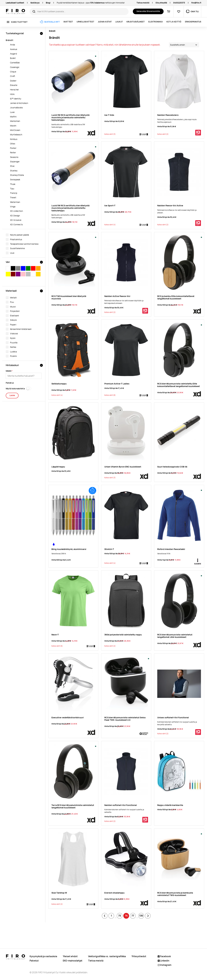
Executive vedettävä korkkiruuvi (68, 717)
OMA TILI (195, 11)
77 (133, 916)
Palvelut (34, 961)
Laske (12, 395)
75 (120, 916)
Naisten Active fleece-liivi (117, 296)
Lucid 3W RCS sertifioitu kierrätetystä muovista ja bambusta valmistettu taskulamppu (70, 117)
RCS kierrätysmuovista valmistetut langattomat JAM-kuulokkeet (175, 636)
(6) (57, 646)
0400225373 (179, 3)
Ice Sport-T (110, 205)
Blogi (48, 3)
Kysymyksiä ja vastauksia (43, 956)
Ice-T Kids (109, 115)
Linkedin (164, 961)
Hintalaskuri (12, 365)
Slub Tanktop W (59, 893)
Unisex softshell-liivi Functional (173, 717)
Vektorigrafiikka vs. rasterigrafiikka (107, 956)
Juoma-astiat (105, 22)
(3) (110, 134)
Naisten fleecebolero (168, 115)
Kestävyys (35, 3)
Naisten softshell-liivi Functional (121, 805)
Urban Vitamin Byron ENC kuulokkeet (123, 467)
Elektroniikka (156, 22)
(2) (163, 134)
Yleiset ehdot (70, 956)
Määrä (8, 371)
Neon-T (55, 635)
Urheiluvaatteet (85, 22)
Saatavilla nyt (52, 22)
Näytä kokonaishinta (15, 389)
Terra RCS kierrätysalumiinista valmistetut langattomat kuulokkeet (73, 806)
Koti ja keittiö (174, 22)
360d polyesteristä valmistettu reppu (123, 635)
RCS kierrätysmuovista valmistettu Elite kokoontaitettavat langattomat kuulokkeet (179, 385)
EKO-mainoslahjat (73, 961)
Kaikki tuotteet (19, 22)
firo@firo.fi (196, 3)
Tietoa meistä (143, 3)
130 (141, 916)
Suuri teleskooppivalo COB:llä (172, 467)
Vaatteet (68, 22)
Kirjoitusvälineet (136, 22)
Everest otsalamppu (114, 893)
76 (126, 916)
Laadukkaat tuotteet (15, 3)
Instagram (165, 965)
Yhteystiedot (139, 956)
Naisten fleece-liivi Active (170, 205)
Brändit (52, 31)
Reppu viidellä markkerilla (170, 805)
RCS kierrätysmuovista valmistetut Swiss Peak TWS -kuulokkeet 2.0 (125, 719)
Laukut (119, 22)
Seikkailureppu (59, 384)
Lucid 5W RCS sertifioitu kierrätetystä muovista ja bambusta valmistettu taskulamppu (70, 208)
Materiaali (11, 291)
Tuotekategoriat (15, 33)
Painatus (10, 383)
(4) (110, 225)
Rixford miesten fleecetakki (171, 549)
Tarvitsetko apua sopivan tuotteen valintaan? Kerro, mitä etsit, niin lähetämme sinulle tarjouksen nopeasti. (105, 45)
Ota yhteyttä (161, 3)
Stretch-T (109, 549)
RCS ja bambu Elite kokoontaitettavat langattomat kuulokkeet (176, 297)
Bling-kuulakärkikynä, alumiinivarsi (69, 549)
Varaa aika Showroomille (148, 11)
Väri (8, 262)
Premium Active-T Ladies (117, 384)
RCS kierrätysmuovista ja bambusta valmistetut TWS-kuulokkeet (175, 894)
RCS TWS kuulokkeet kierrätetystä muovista (69, 297)
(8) (110, 395)
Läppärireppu (58, 467)
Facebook (164, 956)
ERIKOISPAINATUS (193, 22)
